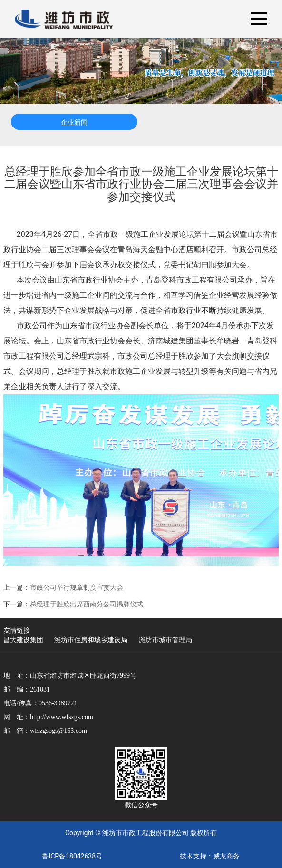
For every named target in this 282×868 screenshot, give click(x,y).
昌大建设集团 (23, 640)
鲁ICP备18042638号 (72, 856)
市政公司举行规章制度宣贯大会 (77, 587)
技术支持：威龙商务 (210, 856)
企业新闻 (74, 122)
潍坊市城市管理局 (165, 640)
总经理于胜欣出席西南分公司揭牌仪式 (87, 604)
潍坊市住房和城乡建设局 (91, 640)
